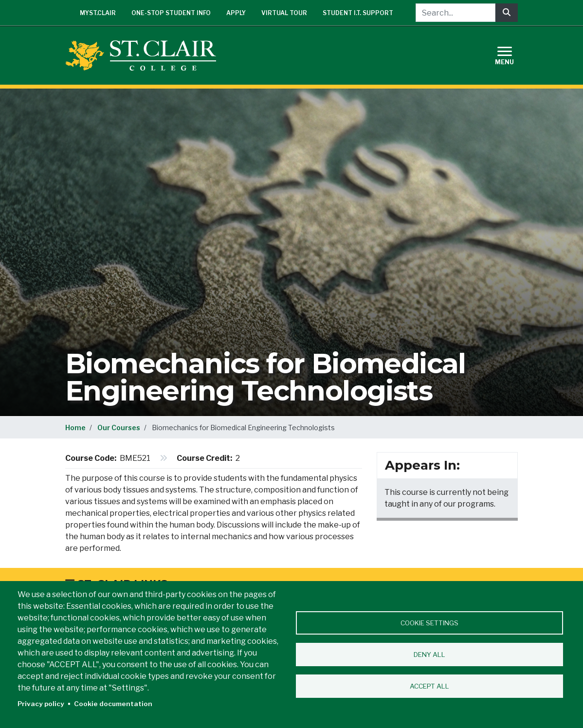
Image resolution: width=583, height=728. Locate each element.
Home (75, 428)
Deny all (429, 655)
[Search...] (455, 13)
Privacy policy (41, 704)
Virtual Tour (284, 13)
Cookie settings (429, 623)
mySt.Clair (98, 13)
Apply (236, 13)
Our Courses (119, 428)
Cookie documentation (113, 704)
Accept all (429, 686)
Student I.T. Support (358, 13)
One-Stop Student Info (171, 13)
